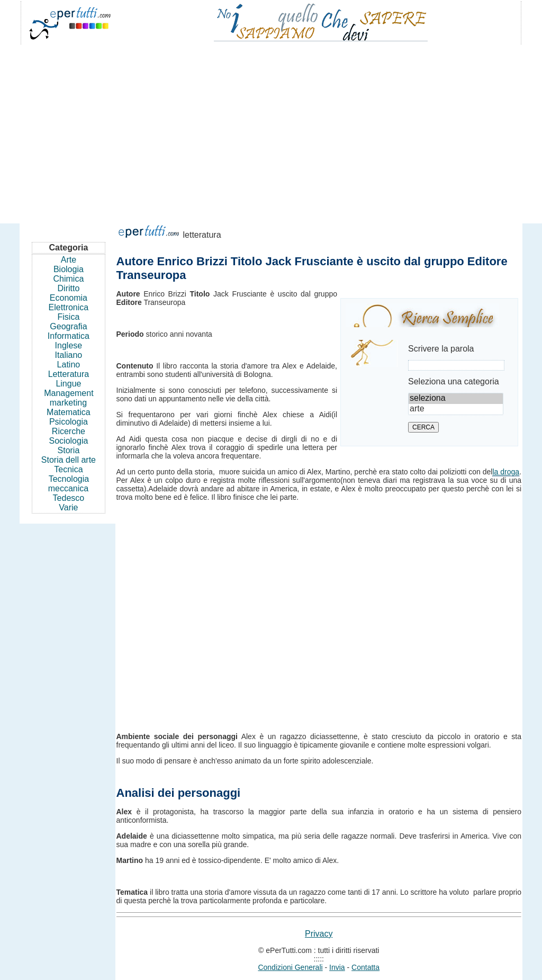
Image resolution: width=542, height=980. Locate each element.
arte (456, 409)
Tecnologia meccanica (69, 484)
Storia (69, 450)
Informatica (69, 336)
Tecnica (68, 469)
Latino (69, 365)
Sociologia (69, 441)
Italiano (69, 355)
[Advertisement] (271, 129)
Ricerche (69, 431)
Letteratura (69, 374)
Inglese (69, 345)
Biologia (69, 269)
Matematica (69, 412)
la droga (506, 472)
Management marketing (69, 398)
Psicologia (69, 422)
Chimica (69, 279)
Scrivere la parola (441, 349)
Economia (69, 298)
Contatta (365, 967)
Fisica (69, 317)
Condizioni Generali (290, 967)
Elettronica (69, 307)
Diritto (69, 288)
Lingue (68, 384)
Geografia (68, 326)
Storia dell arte (69, 460)
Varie (68, 507)
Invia (337, 967)
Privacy (319, 934)
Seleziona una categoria (454, 381)
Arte (69, 260)
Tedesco (69, 498)
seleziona (456, 399)
